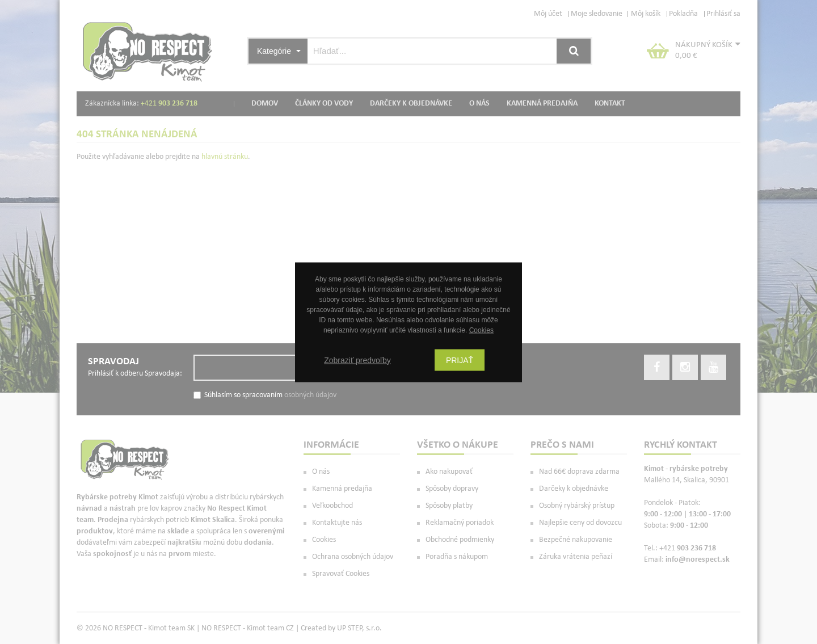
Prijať (460, 360)
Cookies (481, 330)
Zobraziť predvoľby (357, 360)
